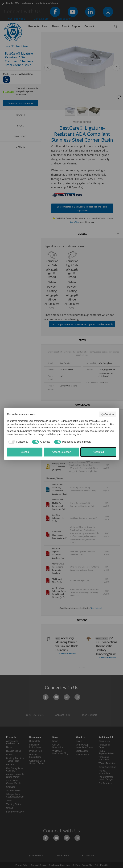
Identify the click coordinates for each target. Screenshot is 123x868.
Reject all (25, 452)
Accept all (98, 452)
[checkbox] (18, 442)
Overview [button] (107, 414)
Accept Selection (61, 452)
